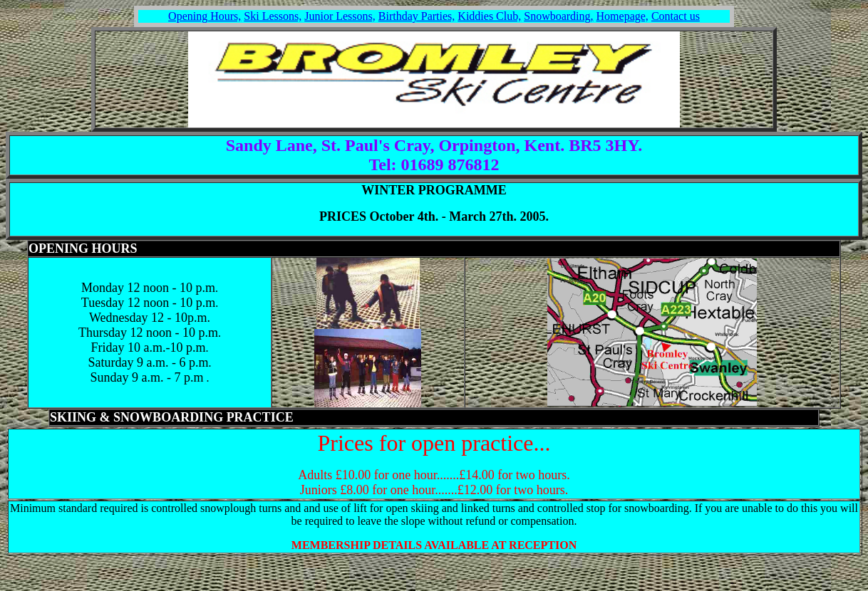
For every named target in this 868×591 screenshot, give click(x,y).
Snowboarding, (558, 16)
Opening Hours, (205, 16)
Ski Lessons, (273, 16)
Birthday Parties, (417, 16)
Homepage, (622, 16)
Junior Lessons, (340, 16)
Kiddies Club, (489, 16)
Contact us (676, 16)
